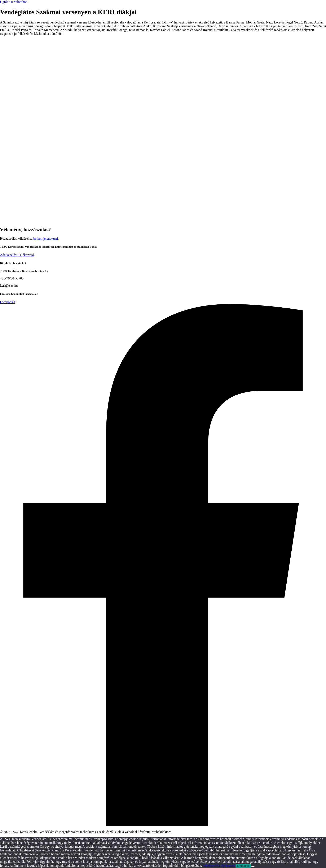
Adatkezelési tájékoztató (219, 866)
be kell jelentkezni (46, 238)
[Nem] (253, 867)
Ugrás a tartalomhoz (14, 2)
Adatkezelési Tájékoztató (17, 255)
